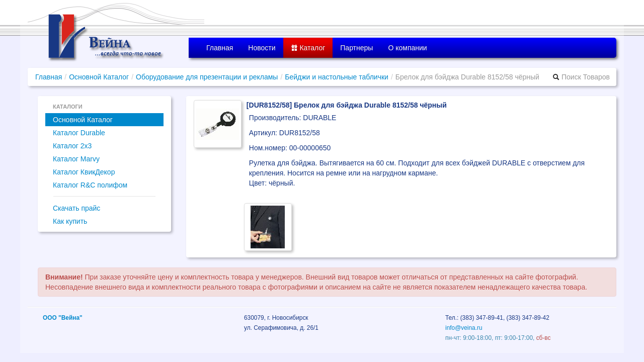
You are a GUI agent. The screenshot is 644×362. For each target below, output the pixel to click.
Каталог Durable (79, 133)
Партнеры (356, 48)
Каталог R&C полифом (90, 185)
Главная (220, 48)
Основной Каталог (99, 77)
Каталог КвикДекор (84, 172)
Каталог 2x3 (72, 146)
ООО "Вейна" (63, 318)
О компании (407, 48)
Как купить (70, 221)
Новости (262, 48)
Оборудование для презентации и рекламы (207, 77)
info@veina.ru (464, 328)
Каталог (308, 48)
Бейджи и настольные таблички (337, 77)
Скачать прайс (76, 208)
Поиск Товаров (581, 77)
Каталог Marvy (76, 159)
